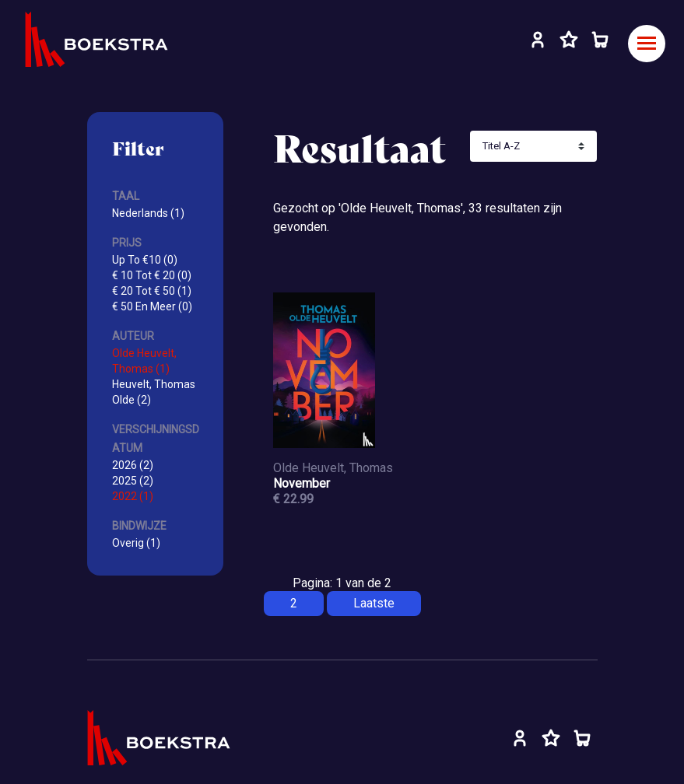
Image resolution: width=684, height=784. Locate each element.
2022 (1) (133, 496)
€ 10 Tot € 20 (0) (152, 275)
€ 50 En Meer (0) (152, 306)
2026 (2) (133, 465)
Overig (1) (136, 543)
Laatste (374, 603)
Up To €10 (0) (145, 260)
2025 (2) (133, 481)
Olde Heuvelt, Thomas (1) (144, 361)
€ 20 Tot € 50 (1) (152, 291)
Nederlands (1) (148, 213)
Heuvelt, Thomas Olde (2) (154, 392)
